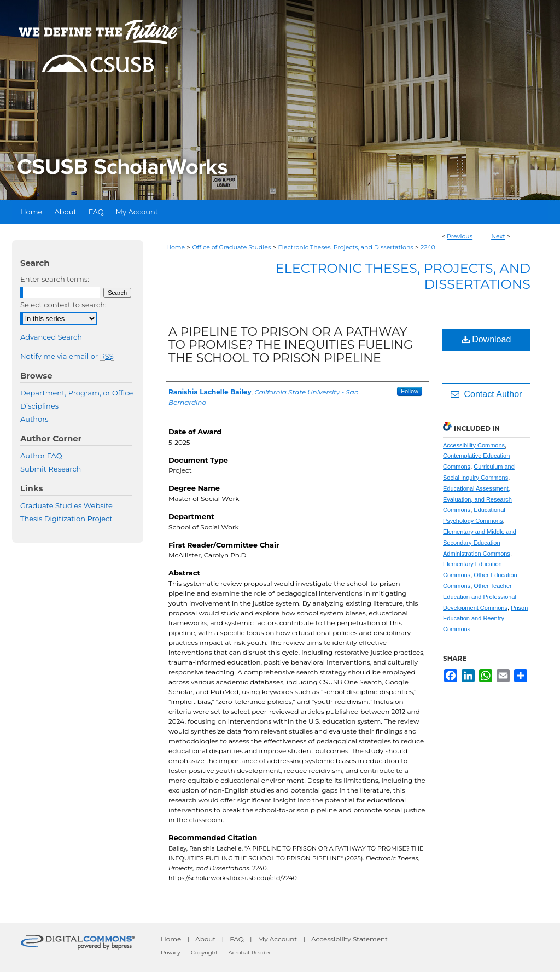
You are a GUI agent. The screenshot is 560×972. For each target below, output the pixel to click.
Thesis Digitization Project (66, 519)
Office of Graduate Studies (231, 247)
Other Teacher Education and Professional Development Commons (480, 597)
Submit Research (51, 469)
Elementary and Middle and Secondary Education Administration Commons (480, 543)
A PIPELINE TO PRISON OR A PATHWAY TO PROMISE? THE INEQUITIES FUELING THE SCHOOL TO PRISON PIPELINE (291, 345)
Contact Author (486, 394)
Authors (34, 419)
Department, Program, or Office (77, 393)
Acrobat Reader (250, 953)
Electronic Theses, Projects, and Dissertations (346, 247)
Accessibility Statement (349, 939)
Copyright (204, 953)
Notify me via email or (67, 356)
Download (486, 339)
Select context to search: (63, 305)
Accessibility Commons (474, 445)
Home (176, 247)
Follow (410, 391)
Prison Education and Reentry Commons (485, 619)
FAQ (237, 939)
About (205, 939)
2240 (428, 247)
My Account (278, 939)
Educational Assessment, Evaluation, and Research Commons (477, 499)
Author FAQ (41, 456)
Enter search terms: (55, 279)
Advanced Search (51, 337)
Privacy (171, 953)
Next (498, 236)
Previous (460, 236)
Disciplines (39, 406)
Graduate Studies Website (66, 505)
